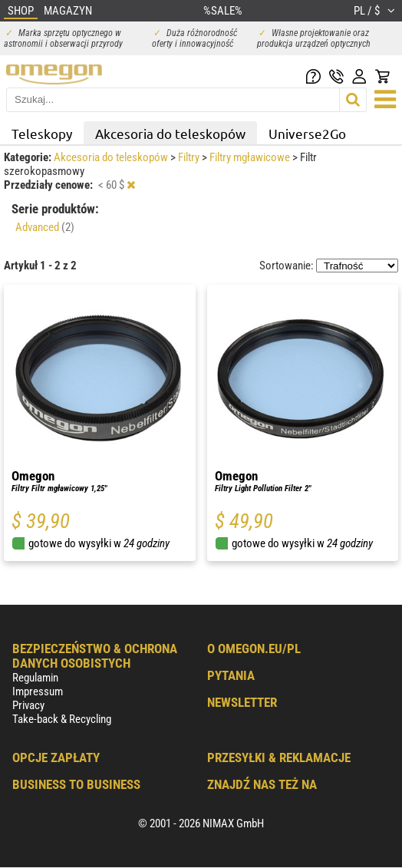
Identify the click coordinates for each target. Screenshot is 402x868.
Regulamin (35, 678)
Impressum (38, 691)
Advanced (45, 227)
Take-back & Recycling (62, 719)
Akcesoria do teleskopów (170, 133)
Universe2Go (307, 133)
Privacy (28, 705)
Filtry (190, 157)
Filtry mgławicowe (251, 157)
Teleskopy (42, 133)
